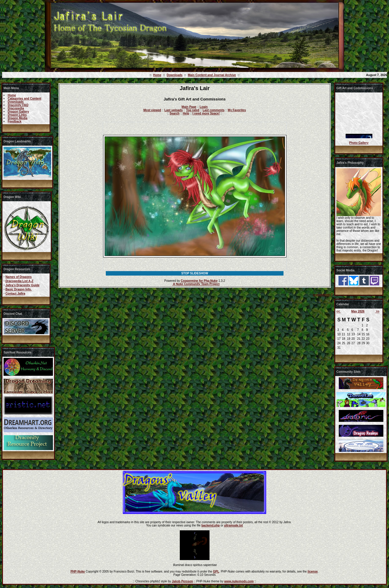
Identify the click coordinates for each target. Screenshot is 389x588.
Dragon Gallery (18, 112)
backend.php (211, 525)
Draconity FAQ (18, 105)
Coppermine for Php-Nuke (199, 281)
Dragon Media (18, 118)
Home (157, 75)
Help (186, 113)
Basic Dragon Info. (18, 289)
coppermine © (323, 295)
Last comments (214, 110)
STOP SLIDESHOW (195, 273)
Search (175, 113)
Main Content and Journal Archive (212, 75)
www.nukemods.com (239, 581)
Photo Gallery (359, 143)
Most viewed (152, 110)
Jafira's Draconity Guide (22, 285)
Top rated (193, 110)
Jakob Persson (182, 581)
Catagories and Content (25, 99)
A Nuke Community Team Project (196, 284)
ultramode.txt (233, 525)
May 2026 (358, 311)
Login (204, 107)
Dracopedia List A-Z (19, 281)
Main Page (189, 107)
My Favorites (237, 110)
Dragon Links (17, 115)
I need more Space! (206, 113)
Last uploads (174, 110)
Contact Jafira (15, 294)
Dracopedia (16, 108)
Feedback (15, 121)
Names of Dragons (18, 277)
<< (338, 311)
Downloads (175, 75)
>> (377, 311)
